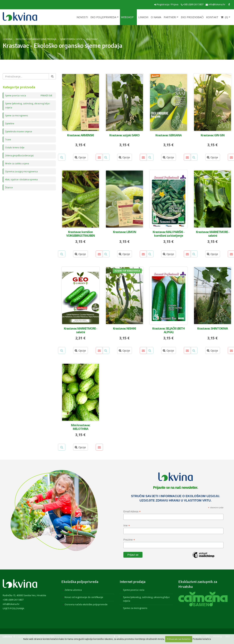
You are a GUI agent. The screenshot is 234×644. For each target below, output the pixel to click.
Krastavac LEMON (125, 232)
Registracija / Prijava (166, 4)
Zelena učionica (73, 590)
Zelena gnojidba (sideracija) (20, 155)
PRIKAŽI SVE (46, 95)
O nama (156, 17)
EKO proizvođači (192, 17)
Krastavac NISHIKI (124, 328)
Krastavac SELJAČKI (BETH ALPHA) (168, 330)
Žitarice (9, 187)
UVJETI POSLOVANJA (13, 608)
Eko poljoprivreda (103, 17)
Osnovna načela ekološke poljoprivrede (86, 604)
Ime (127, 526)
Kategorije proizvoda (19, 87)
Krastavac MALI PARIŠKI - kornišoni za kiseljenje (168, 234)
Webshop (127, 17)
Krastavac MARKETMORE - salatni (213, 234)
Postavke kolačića (202, 639)
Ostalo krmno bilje (15, 147)
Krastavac (92, 39)
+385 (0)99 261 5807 (192, 4)
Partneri (170, 17)
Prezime (129, 540)
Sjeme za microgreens (17, 115)
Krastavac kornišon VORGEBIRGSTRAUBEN (81, 234)
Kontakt (212, 17)
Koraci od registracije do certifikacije (84, 597)
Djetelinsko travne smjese (19, 131)
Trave (8, 139)
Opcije (80, 157)
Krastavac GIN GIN (213, 135)
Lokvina (8, 39)
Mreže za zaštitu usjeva (18, 163)
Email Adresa (132, 512)
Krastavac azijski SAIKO (124, 135)
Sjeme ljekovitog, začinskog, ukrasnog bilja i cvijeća (146, 599)
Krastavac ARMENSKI (81, 135)
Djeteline (10, 123)
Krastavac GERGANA (168, 135)
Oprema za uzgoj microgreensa (22, 171)
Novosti (82, 17)
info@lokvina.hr (215, 4)
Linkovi (143, 17)
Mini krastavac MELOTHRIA (81, 427)
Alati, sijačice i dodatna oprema (22, 179)
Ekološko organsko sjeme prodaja (36, 39)
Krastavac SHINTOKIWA (213, 328)
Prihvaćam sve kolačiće (179, 639)
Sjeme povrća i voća (71, 39)
